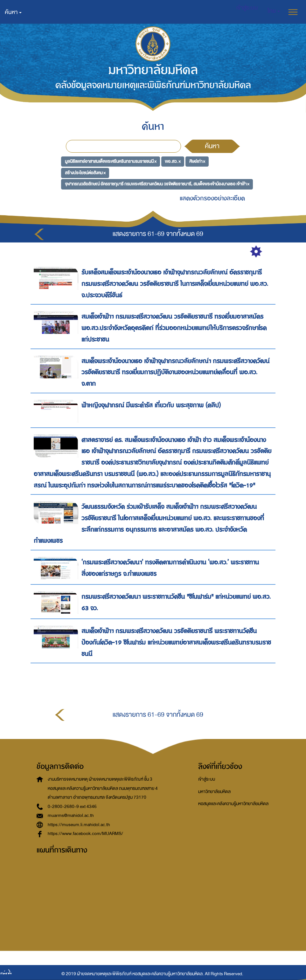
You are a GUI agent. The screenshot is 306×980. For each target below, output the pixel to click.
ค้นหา (212, 146)
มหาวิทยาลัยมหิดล (214, 792)
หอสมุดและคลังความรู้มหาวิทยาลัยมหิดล (233, 804)
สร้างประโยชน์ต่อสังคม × (85, 173)
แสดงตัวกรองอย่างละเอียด (212, 198)
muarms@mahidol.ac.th (71, 815)
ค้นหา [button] (13, 12)
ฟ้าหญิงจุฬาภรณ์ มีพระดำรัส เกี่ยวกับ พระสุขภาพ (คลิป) (152, 405)
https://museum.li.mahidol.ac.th (79, 825)
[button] (274, 11)
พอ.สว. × (173, 161)
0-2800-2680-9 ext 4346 (72, 807)
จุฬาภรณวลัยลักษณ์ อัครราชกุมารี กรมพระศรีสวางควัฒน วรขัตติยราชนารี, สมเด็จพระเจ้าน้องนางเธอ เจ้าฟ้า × (157, 184)
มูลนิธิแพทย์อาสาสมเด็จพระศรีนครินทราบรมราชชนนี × (111, 161)
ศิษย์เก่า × (197, 161)
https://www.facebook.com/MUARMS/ (85, 834)
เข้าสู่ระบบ (207, 779)
